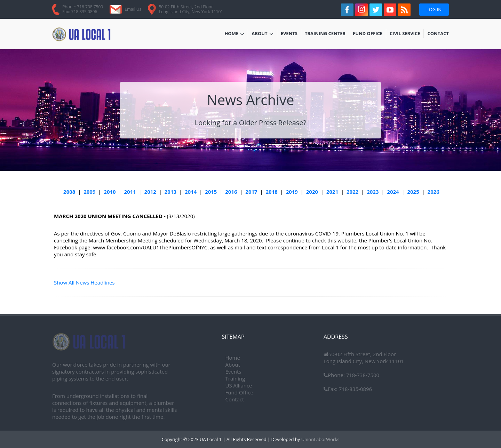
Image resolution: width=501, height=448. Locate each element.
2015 (211, 192)
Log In (434, 9)
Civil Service (405, 34)
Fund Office (368, 34)
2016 (231, 192)
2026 (434, 192)
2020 (312, 192)
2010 (110, 192)
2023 (373, 192)
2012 (150, 192)
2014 (191, 192)
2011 (130, 192)
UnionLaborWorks (320, 439)
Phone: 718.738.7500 (83, 7)
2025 (413, 192)
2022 (352, 192)
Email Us (133, 9)
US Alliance (239, 385)
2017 (251, 192)
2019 (292, 192)
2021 (332, 192)
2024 (393, 192)
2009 (89, 192)
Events (291, 34)
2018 (271, 192)
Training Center (325, 34)
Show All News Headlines (84, 282)
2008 (69, 192)
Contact (438, 34)
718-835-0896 (355, 389)
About (262, 34)
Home (234, 34)
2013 (170, 192)
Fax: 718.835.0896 (80, 12)
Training (235, 378)
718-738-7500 (362, 375)
